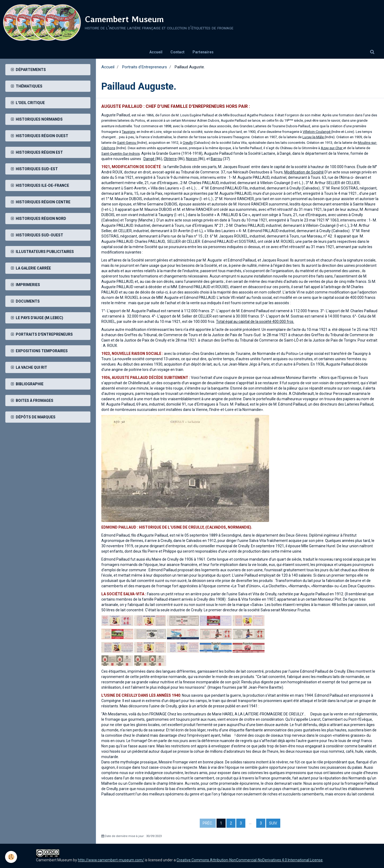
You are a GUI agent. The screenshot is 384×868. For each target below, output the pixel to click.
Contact (177, 52)
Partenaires (203, 52)
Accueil (156, 52)
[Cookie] (11, 857)
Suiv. (273, 823)
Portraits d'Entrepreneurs (144, 67)
